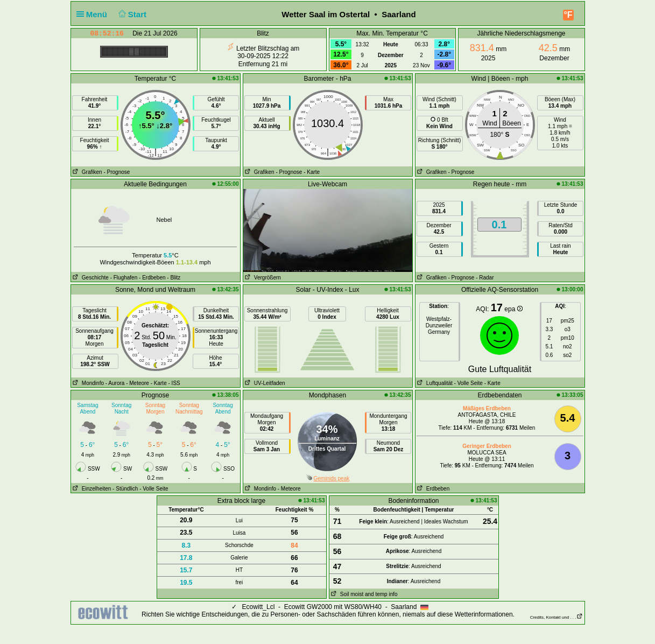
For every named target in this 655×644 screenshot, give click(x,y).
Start (131, 14)
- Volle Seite (469, 383)
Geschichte (90, 278)
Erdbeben (433, 489)
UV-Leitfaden (264, 383)
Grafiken (87, 172)
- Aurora (115, 383)
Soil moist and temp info (364, 594)
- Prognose (117, 172)
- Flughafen (124, 278)
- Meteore (138, 383)
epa (513, 309)
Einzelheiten (91, 489)
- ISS (174, 383)
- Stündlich (125, 489)
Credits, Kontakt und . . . (557, 617)
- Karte (312, 172)
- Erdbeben (152, 278)
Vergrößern (262, 278)
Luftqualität (434, 383)
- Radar (485, 278)
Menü (94, 14)
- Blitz (174, 278)
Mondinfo (87, 383)
